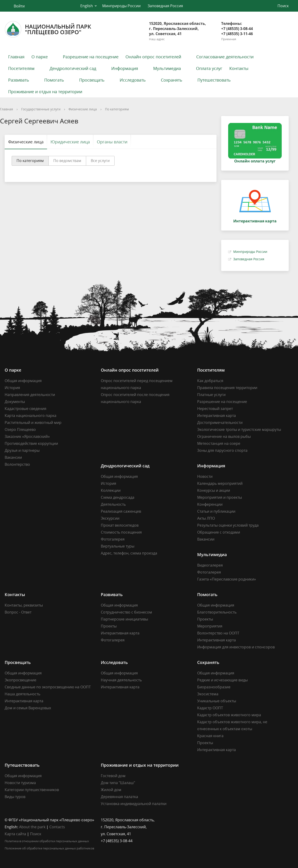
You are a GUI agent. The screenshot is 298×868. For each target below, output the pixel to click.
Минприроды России (121, 6)
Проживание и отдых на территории (45, 92)
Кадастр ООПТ (210, 708)
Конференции (210, 504)
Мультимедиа (167, 68)
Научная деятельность (121, 680)
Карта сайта (15, 834)
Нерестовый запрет (215, 409)
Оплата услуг (209, 68)
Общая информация (23, 381)
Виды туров (15, 797)
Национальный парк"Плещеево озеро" (48, 29)
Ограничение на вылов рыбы (224, 436)
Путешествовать (214, 80)
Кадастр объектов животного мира (229, 715)
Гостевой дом (113, 776)
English (87, 6)
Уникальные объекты (217, 701)
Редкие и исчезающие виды (222, 680)
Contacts (57, 827)
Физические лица (83, 109)
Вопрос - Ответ (18, 612)
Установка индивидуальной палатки (134, 804)
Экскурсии (110, 518)
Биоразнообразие (214, 687)
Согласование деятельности (225, 57)
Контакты (239, 68)
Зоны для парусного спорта (222, 450)
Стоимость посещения (121, 532)
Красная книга (210, 736)
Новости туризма (20, 783)
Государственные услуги (41, 109)
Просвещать (92, 80)
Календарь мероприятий (220, 483)
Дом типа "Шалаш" (118, 783)
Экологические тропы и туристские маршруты (239, 429)
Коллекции (111, 490)
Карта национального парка (30, 416)
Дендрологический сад (73, 68)
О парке (40, 57)
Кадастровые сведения (25, 409)
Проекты (109, 626)
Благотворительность (217, 612)
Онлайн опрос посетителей (153, 57)
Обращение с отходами (219, 532)
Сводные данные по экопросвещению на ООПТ (48, 687)
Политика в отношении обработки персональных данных (47, 841)
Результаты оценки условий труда (228, 525)
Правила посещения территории (227, 388)
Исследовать (133, 80)
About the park (32, 827)
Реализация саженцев (121, 511)
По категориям (117, 109)
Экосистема (208, 694)
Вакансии (13, 457)
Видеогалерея (210, 565)
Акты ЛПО (206, 518)
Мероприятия (210, 626)
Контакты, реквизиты (24, 605)
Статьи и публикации (216, 511)
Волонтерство (17, 464)
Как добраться (210, 381)
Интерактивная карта (217, 416)
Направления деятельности (30, 395)
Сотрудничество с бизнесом (126, 612)
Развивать (19, 80)
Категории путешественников (32, 790)
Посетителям (21, 68)
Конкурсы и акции (214, 490)
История (12, 388)
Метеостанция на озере (219, 443)
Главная (16, 57)
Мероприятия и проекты (220, 497)
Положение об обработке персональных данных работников (49, 848)
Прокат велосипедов (120, 525)
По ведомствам (67, 161)
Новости (205, 476)
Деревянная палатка (119, 797)
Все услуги (100, 161)
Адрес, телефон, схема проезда (129, 553)
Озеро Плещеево (20, 429)
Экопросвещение (20, 680)
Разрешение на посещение (91, 57)
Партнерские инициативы (124, 619)
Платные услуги (211, 395)
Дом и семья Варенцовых (28, 708)
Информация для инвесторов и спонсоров (236, 647)
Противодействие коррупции (31, 443)
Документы (15, 402)
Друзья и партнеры (22, 450)
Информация (125, 68)
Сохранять (172, 80)
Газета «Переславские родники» (227, 579)
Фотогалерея (113, 539)
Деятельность (113, 504)
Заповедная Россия (165, 6)
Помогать (54, 80)
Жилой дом (111, 790)
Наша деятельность (22, 694)
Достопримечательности (220, 422)
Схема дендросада (118, 497)
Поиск (36, 834)
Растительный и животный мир (33, 422)
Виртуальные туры (118, 546)
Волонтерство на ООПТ (218, 633)
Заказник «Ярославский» (27, 436)
